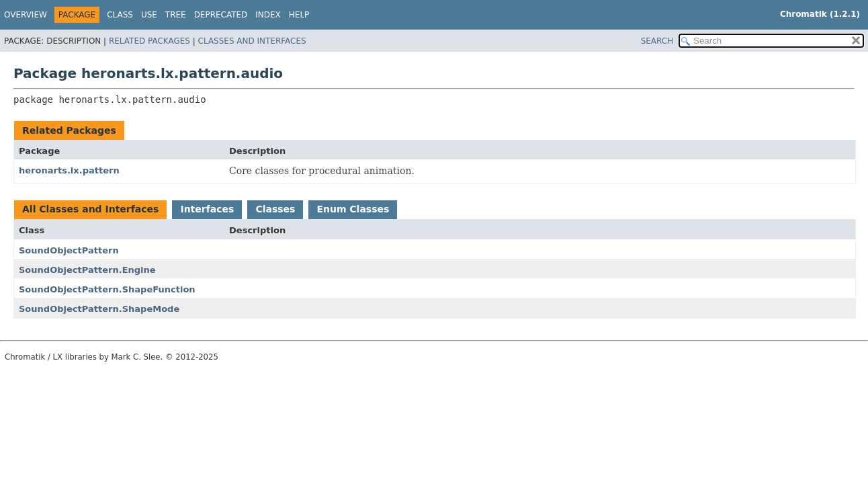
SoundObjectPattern (69, 250)
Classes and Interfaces (252, 41)
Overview (26, 15)
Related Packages (149, 41)
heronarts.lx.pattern (69, 170)
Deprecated (221, 15)
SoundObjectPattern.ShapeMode (99, 309)
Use (149, 15)
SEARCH (657, 41)
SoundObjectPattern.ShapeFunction (107, 289)
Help (299, 15)
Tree (176, 15)
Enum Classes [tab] (353, 209)
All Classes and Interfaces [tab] (90, 209)
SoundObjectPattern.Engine (87, 270)
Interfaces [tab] (207, 209)
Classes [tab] (275, 209)
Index (268, 15)
